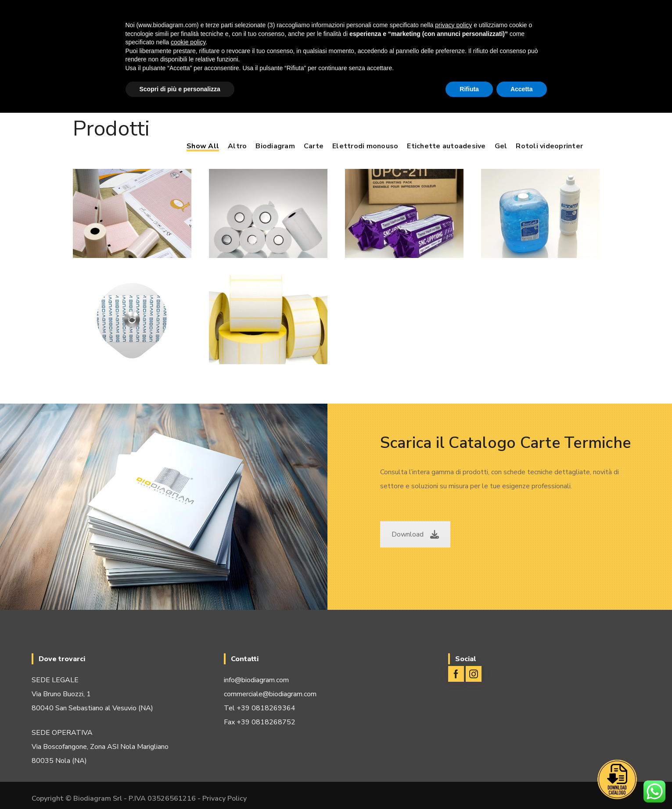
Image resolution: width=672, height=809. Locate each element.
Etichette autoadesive (446, 146)
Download (415, 534)
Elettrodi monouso (365, 146)
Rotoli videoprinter (549, 146)
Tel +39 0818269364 (260, 708)
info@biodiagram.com (256, 680)
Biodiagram (275, 146)
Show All (203, 146)
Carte (314, 146)
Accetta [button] (522, 89)
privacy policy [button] (453, 25)
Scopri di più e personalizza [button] (180, 89)
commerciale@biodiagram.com (270, 694)
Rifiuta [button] (469, 89)
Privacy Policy (225, 798)
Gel (501, 146)
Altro (237, 146)
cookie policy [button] (188, 42)
